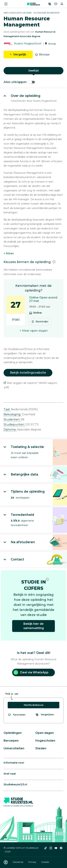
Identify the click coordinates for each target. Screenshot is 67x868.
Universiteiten (14, 748)
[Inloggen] (62, 4)
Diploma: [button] (10, 429)
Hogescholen (45, 741)
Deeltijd (33, 71)
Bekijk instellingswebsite (28, 373)
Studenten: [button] (12, 419)
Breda (52, 44)
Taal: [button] (7, 409)
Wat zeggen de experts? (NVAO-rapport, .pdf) (31, 385)
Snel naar (10, 774)
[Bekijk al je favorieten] (17, 715)
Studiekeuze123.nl (15, 784)
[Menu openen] (6, 4)
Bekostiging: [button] (13, 414)
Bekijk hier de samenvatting (34, 626)
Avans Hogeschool (28, 44)
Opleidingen (13, 733)
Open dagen (45, 733)
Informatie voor (14, 763)
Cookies (45, 862)
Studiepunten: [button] (14, 424)
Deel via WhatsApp (31, 672)
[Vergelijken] (50, 4)
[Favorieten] (56, 4)
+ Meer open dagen (34, 331)
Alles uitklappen (19, 82)
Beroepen (11, 741)
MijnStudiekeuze (34, 705)
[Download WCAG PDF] (6, 862)
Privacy (33, 862)
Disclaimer (18, 862)
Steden (41, 748)
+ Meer (9, 253)
